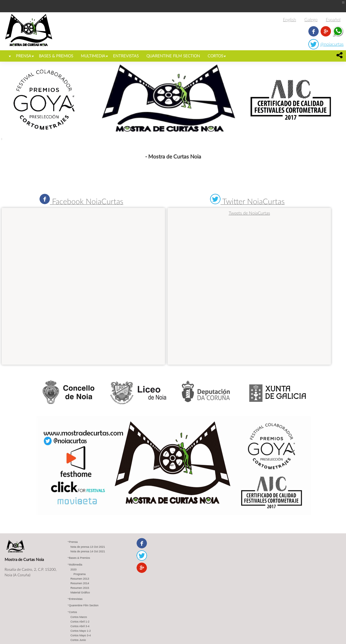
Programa (80, 574)
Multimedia (93, 56)
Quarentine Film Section (173, 56)
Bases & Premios (56, 56)
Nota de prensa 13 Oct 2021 (88, 547)
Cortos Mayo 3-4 (81, 636)
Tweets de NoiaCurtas (249, 213)
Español (333, 19)
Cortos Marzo (79, 617)
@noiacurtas (332, 44)
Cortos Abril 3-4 (80, 627)
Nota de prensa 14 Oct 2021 (88, 552)
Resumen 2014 (80, 584)
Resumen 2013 (80, 579)
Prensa (24, 56)
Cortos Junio (78, 640)
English (290, 19)
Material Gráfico (80, 593)
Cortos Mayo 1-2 (81, 631)
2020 (73, 570)
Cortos (215, 56)
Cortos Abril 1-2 (80, 622)
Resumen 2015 (80, 588)
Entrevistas (126, 56)
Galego (311, 19)
